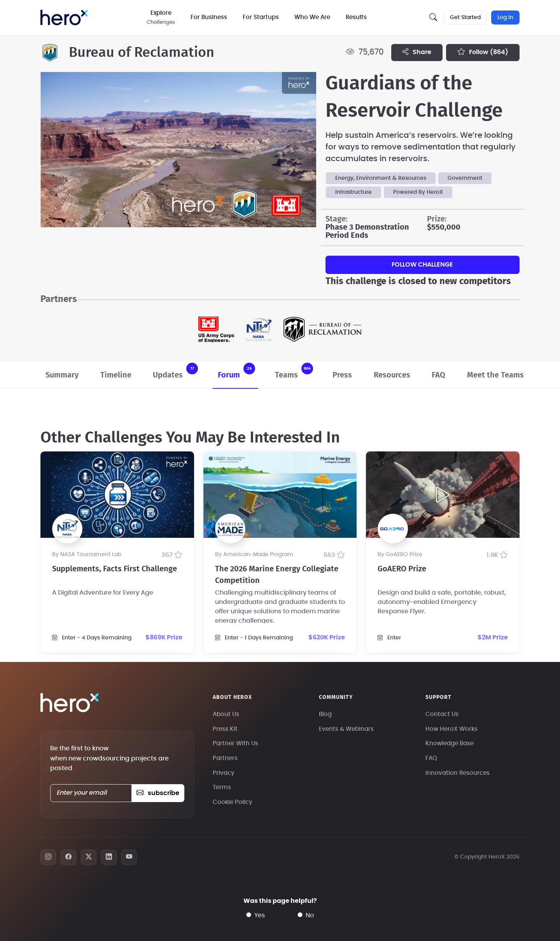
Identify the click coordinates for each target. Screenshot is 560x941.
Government (465, 178)
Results (358, 17)
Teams (294, 371)
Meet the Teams (495, 375)
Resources (392, 375)
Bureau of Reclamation (142, 53)
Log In (505, 18)
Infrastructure (353, 192)
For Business (211, 17)
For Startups (263, 17)
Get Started (465, 18)
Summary (62, 375)
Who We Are (314, 17)
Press (342, 375)
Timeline (116, 375)
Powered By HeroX (418, 192)
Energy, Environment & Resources (381, 178)
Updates (175, 371)
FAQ (438, 375)
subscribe (158, 793)
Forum (236, 371)
